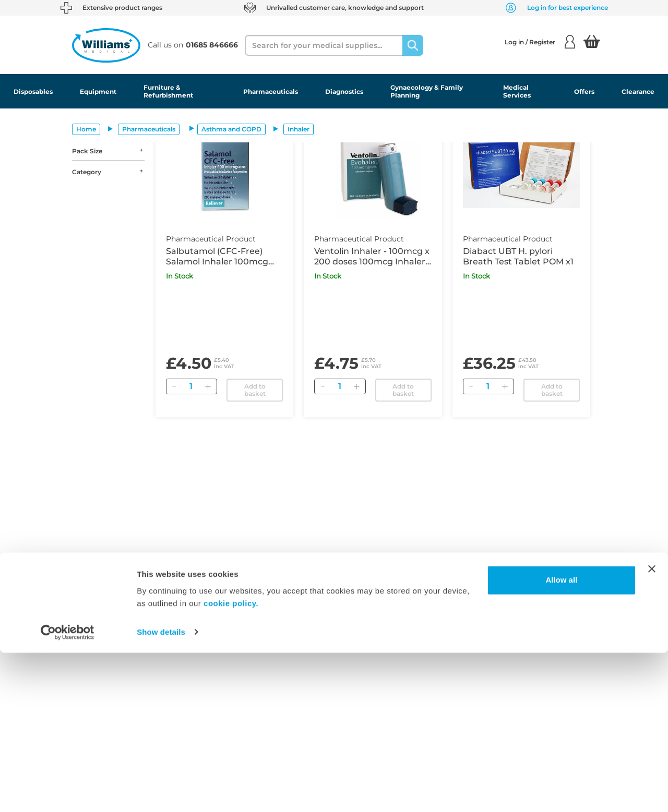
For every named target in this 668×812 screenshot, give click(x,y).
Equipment (98, 92)
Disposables (33, 92)
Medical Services (517, 91)
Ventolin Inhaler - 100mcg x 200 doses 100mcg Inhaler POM (372, 257)
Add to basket (255, 390)
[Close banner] (652, 729)
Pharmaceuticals (271, 92)
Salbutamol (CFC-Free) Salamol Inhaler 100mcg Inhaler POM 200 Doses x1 (220, 257)
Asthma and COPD (231, 129)
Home (86, 129)
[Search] (413, 45)
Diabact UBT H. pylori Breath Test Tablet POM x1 (518, 256)
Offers (584, 92)
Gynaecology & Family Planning (427, 91)
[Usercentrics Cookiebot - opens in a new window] (68, 792)
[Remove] (174, 386)
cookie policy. (231, 763)
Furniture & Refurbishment (168, 91)
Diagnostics (344, 92)
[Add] (208, 386)
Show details (161, 791)
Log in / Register (540, 42)
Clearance (638, 92)
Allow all (561, 740)
